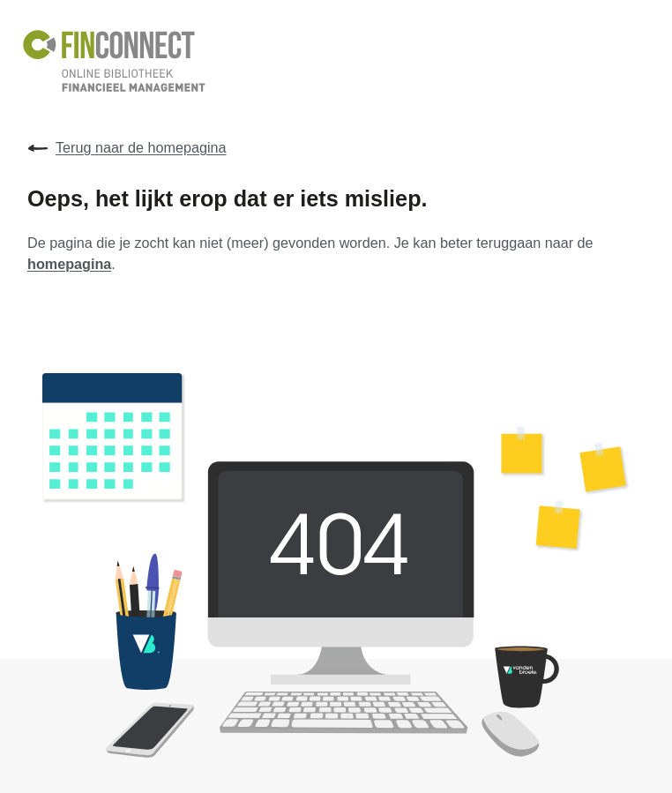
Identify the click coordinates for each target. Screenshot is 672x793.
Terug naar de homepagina (127, 148)
